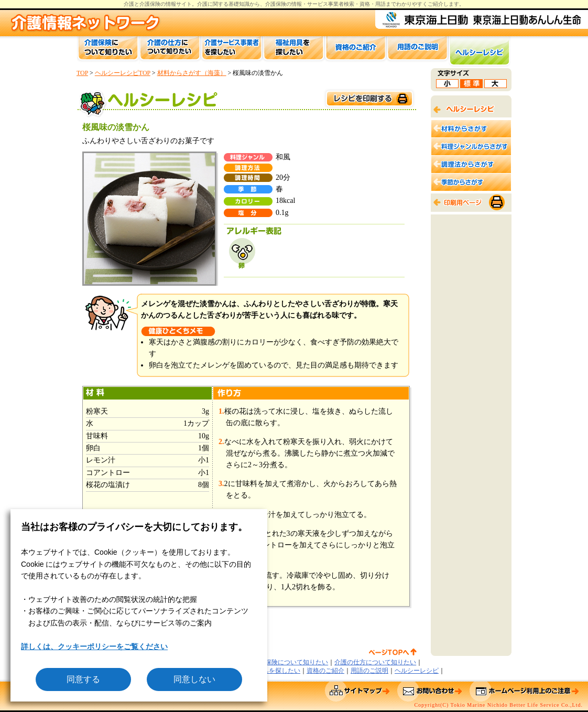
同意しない (194, 679)
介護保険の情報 (284, 4)
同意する (83, 679)
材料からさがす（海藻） (192, 73)
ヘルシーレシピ (417, 671)
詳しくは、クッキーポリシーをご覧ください (94, 646)
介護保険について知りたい (290, 662)
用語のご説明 (369, 671)
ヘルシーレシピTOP (123, 73)
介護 (202, 4)
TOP (82, 73)
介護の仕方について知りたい (375, 662)
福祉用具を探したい (272, 671)
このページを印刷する (369, 99)
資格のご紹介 (325, 671)
